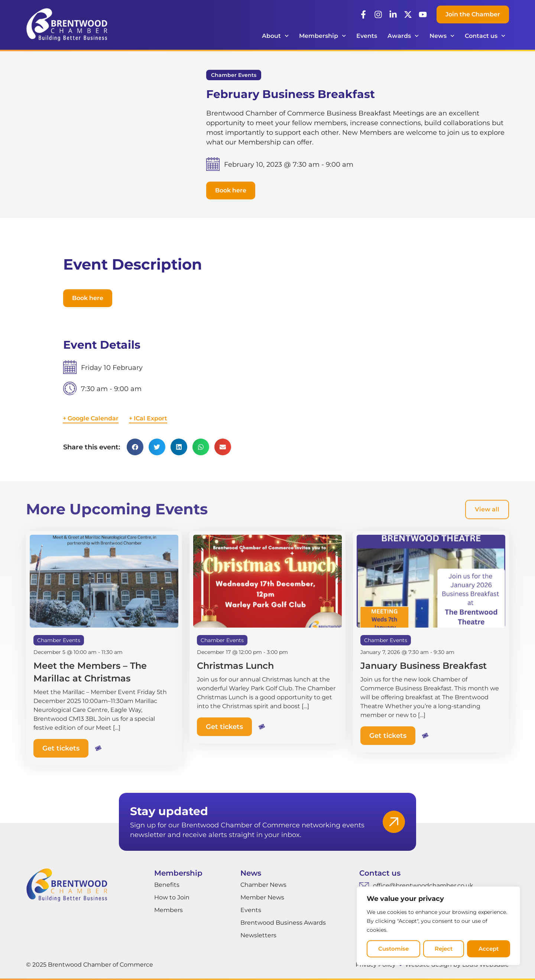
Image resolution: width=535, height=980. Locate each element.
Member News (262, 897)
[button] (231, 191)
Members (168, 910)
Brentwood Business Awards (283, 923)
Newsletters (258, 935)
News (442, 36)
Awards (403, 36)
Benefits (167, 885)
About (275, 36)
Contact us (485, 36)
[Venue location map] (373, 395)
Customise (393, 949)
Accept (489, 949)
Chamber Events (234, 75)
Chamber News (263, 885)
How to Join (172, 897)
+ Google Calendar (91, 418)
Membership (322, 36)
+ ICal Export (148, 418)
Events (367, 36)
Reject (444, 949)
